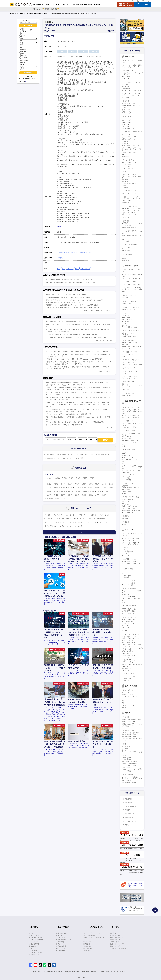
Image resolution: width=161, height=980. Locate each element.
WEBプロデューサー (127, 622)
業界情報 (32, 948)
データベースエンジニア (128, 655)
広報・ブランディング (128, 706)
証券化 (94, 515)
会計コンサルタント (127, 345)
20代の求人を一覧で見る (105, 372)
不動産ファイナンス (127, 134)
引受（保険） (125, 180)
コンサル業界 (60, 938)
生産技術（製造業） (127, 760)
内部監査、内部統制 (127, 499)
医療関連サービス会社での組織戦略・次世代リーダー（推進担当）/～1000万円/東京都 (72, 305)
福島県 (90, 484)
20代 (21, 33)
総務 (123, 463)
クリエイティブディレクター (130, 696)
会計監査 (124, 446)
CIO (123, 573)
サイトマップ (111, 972)
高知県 (70, 495)
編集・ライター (126, 702)
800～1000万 (23, 51)
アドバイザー (49, 522)
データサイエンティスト (128, 676)
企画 (123, 461)
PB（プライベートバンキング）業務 (132, 224)
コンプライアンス (126, 505)
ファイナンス (103, 522)
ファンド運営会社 (103, 454)
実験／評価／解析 (129, 730)
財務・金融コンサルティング (132, 340)
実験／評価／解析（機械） (129, 735)
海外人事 (124, 493)
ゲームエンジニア (126, 667)
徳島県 (49, 495)
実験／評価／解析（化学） (129, 737)
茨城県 (97, 484)
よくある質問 (33, 950)
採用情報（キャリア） (117, 944)
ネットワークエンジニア (128, 661)
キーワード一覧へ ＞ (79, 532)
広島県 (99, 491)
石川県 (77, 488)
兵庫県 (111, 488)
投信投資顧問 (127, 116)
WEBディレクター (127, 627)
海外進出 (126, 522)
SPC (85, 522)
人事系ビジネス (128, 483)
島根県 (85, 491)
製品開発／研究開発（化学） (130, 723)
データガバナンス (126, 678)
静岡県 (97, 488)
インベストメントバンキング (132, 82)
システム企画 (125, 577)
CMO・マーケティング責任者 (130, 460)
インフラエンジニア (127, 659)
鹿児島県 (50, 499)
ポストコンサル (85, 268)
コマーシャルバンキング (131, 206)
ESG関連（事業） (129, 421)
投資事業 (126, 101)
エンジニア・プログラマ (131, 634)
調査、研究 (125, 384)
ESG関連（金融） (129, 70)
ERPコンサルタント (127, 318)
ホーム (31, 933)
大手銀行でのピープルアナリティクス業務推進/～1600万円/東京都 (66, 294)
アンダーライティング (101, 519)
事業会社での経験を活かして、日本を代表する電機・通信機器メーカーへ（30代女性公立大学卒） (75, 422)
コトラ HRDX (88, 942)
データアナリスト (126, 680)
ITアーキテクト (126, 323)
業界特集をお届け (62, 933)
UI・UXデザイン (126, 631)
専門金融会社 (91, 454)
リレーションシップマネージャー (131, 210)
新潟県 (56, 488)
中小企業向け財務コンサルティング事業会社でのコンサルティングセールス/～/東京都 (71, 322)
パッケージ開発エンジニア (129, 637)
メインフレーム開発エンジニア (130, 639)
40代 (30, 33)
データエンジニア (126, 657)
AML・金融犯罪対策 (127, 512)
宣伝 (123, 704)
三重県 (104, 488)
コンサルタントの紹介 (36, 940)
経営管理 (126, 516)
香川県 (56, 495)
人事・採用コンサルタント (129, 335)
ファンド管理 (125, 126)
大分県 (97, 495)
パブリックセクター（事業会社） (131, 410)
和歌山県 (71, 491)
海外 (64, 499)
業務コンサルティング (130, 301)
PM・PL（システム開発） (129, 583)
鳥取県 (78, 491)
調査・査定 (125, 182)
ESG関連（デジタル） (130, 559)
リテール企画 (125, 241)
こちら (27, 81)
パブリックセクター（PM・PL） (131, 540)
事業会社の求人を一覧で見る (104, 340)
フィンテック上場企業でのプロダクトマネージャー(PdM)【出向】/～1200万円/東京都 (71, 334)
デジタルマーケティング (128, 623)
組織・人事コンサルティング (132, 331)
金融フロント (127, 218)
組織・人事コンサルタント (129, 333)
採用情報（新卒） (116, 946)
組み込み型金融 (126, 251)
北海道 (49, 484)
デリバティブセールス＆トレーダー (131, 199)
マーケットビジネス (130, 191)
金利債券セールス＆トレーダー (130, 197)
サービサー (125, 257)
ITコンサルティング (129, 313)
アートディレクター (127, 695)
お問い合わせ (37, 972)
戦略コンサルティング (130, 295)
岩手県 (63, 484)
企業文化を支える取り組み (119, 938)
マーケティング (126, 456)
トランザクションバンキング (130, 212)
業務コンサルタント (127, 304)
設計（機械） (125, 748)
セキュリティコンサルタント (130, 368)
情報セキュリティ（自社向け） (130, 507)
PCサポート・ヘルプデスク (129, 612)
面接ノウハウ (33, 942)
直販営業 (124, 185)
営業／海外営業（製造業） (129, 783)
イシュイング (125, 249)
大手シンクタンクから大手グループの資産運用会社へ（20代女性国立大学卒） (69, 414)
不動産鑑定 (125, 142)
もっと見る (109, 428)
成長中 (77, 268)
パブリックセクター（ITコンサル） (131, 278)
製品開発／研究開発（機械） (130, 721)
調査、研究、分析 (129, 382)
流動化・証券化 (126, 98)
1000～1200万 (24, 53)
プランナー (125, 698)
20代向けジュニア (62, 948)
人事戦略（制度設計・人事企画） (38, 14)
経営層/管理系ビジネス (64, 940)
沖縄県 (57, 499)
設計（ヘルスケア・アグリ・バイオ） (132, 752)
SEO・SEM (125, 629)
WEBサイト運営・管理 (128, 614)
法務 (123, 503)
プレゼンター (125, 125)
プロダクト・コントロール (129, 442)
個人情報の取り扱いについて (53, 972)
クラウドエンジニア (127, 652)
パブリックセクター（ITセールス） (131, 544)
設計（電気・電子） (127, 746)
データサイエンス (129, 674)
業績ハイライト (115, 940)
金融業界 (59, 935)
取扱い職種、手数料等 (89, 972)
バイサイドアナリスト (128, 123)
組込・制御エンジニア (128, 668)
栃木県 (104, 484)
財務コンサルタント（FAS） (130, 343)
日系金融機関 (50, 454)
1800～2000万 (24, 61)
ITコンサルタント (126, 316)
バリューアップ (69, 515)
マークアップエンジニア (128, 620)
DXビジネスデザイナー (128, 552)
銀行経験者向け (61, 950)
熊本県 (90, 495)
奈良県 (63, 491)
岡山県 (92, 491)
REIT (57, 522)
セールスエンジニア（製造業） (130, 777)
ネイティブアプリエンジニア (130, 654)
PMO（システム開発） (128, 585)
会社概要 (113, 933)
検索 (105, 440)
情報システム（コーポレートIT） (131, 608)
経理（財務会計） (126, 437)
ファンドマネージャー (128, 119)
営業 (123, 700)
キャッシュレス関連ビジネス (132, 245)
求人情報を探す (21, 14)
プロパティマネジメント (128, 140)
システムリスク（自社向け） (130, 509)
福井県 (84, 488)
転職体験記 (33, 946)
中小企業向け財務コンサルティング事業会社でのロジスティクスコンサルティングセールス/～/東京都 (76, 337)
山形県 (84, 484)
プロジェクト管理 (129, 580)
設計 (125, 744)
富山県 (70, 488)
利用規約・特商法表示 (72, 972)
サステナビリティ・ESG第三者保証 (131, 288)
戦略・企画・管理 (129, 450)
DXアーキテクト (126, 554)
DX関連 (126, 547)
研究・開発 (127, 717)
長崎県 (84, 495)
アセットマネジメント (128, 138)
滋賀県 (56, 491)
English (149, 1)
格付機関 (124, 259)
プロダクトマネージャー (128, 476)
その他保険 (125, 187)
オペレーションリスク (128, 168)
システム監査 (125, 501)
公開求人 (22, 30)
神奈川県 (57, 478)
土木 (123, 155)
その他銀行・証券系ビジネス (132, 231)
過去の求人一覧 (34, 955)
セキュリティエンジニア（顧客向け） (132, 665)
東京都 (59, 227)
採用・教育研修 (126, 490)
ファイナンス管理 (129, 431)
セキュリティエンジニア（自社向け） (132, 511)
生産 (125, 755)
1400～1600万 (24, 57)
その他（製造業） (126, 771)
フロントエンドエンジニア (129, 641)
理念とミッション (116, 935)
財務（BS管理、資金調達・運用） (131, 441)
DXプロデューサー (127, 550)
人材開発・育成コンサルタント (130, 337)
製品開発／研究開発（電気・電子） (131, 719)
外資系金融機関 (62, 454)
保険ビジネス (127, 172)
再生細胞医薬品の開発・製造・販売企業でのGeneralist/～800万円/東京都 (68, 297)
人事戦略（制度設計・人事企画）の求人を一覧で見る (97, 311)
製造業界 (59, 944)
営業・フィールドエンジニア (132, 774)
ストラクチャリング (51, 519)
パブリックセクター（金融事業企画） (132, 65)
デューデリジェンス (68, 522)
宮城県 (70, 484)
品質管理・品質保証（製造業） (130, 764)
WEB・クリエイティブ (131, 617)
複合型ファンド (126, 109)
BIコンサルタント (126, 321)
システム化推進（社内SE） (129, 610)
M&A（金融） (125, 85)
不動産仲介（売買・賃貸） (129, 153)
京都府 (49, 491)
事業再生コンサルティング (132, 307)
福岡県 (92, 478)
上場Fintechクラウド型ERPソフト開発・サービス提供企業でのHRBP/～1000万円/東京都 (72, 308)
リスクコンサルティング (131, 360)
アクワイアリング (126, 247)
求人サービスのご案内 (36, 938)
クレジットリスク (126, 164)
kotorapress (87, 946)
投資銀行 (79, 522)
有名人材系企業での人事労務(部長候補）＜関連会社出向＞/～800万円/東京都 (69, 279)
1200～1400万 (24, 55)
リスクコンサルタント (128, 362)
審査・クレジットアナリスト (130, 214)
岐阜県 (90, 488)
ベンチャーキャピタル (128, 113)
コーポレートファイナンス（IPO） (131, 94)
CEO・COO (125, 518)
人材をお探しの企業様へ (139, 1)
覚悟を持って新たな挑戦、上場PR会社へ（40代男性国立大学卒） (65, 425)
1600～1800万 (24, 59)
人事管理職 (125, 486)
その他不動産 (125, 157)
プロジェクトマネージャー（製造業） (132, 769)
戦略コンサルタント (127, 298)
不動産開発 (125, 144)
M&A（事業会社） (127, 478)
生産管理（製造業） (127, 758)
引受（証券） (125, 239)
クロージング (78, 526)
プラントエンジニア (127, 767)
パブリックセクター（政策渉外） (131, 415)
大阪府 (85, 478)
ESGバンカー (125, 79)
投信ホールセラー (126, 121)
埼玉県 (64, 478)
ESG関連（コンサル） (130, 282)
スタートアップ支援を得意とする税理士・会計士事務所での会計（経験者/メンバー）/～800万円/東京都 (77, 351)
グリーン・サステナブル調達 (130, 765)
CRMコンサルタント (127, 320)
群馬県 (111, 484)
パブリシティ (115, 942)
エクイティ (93, 522)
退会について (122, 972)
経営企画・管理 (128, 569)
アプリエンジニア (126, 670)
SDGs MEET (87, 950)
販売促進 (124, 708)
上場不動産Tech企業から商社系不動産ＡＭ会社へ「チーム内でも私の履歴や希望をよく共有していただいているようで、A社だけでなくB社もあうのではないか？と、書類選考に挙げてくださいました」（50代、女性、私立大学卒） (78, 404)
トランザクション (51, 526)
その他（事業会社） (127, 480)
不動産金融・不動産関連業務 (132, 132)
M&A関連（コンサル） (130, 352)
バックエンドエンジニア (128, 643)
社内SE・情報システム (131, 606)
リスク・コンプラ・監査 (131, 497)
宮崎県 (104, 495)
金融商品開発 (125, 202)
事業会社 (60, 258)
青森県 (56, 484)
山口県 (106, 491)
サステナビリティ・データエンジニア (132, 562)
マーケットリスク (126, 166)
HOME (12, 14)
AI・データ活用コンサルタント (130, 327)
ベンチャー (70, 268)
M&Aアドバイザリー (127, 354)
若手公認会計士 (61, 946)
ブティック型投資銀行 (76, 454)
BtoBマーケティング (127, 458)
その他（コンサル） (130, 393)
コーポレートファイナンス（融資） (131, 209)
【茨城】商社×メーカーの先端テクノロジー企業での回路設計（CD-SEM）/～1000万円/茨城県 (74, 359)
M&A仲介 (124, 356)
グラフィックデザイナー (128, 693)
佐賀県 (77, 495)
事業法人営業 (125, 222)
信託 (123, 234)
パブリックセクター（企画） (132, 407)
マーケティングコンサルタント (130, 376)
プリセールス (125, 595)
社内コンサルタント (127, 575)
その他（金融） (128, 254)
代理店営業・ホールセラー (129, 183)
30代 (26, 33)
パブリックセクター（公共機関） (131, 417)
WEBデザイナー (126, 625)
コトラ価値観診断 (89, 935)
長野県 (63, 488)
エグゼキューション (67, 519)
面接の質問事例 (34, 944)
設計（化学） (125, 750)
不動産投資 (88, 519)
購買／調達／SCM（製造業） (130, 762)
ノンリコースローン (65, 526)
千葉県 (71, 478)
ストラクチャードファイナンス (130, 96)
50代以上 (22, 35)
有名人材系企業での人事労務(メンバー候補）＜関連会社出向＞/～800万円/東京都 (70, 282)
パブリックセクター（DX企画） (130, 538)
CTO (123, 571)
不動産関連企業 (51, 458)
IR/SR (123, 454)
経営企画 (124, 452)
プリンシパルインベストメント (130, 104)
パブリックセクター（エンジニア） (131, 542)
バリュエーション (104, 515)
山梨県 (49, 488)
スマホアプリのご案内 (36, 953)
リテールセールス (126, 226)
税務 (123, 444)
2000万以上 (23, 63)
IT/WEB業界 (60, 942)
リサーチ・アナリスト (128, 201)
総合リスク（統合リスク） (129, 163)
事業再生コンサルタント (128, 310)
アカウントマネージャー (128, 597)
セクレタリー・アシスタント (130, 465)
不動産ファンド (126, 111)
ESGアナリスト (126, 77)
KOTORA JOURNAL (90, 948)
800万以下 (23, 50)
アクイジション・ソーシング (130, 136)
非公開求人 (29, 30)
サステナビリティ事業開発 (129, 427)
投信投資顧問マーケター (128, 128)
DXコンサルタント (127, 325)
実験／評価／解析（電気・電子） (131, 733)
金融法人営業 (125, 220)
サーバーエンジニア (127, 663)
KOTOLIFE (87, 944)
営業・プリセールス (130, 588)
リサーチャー (125, 390)
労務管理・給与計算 (86, 253)
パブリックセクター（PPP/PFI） (131, 67)
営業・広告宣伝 (128, 690)
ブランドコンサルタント (128, 378)
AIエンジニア (125, 556)
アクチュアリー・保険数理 (129, 174)
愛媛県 (63, 495)
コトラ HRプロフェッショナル (93, 933)
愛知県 (78, 478)
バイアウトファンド (83, 515)
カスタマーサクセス (127, 602)
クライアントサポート (128, 474)
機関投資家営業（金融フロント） (131, 228)
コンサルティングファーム (67, 458)
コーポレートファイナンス (54, 515)
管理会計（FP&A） (127, 439)
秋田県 (77, 484)
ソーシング (79, 519)
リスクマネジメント (130, 160)
